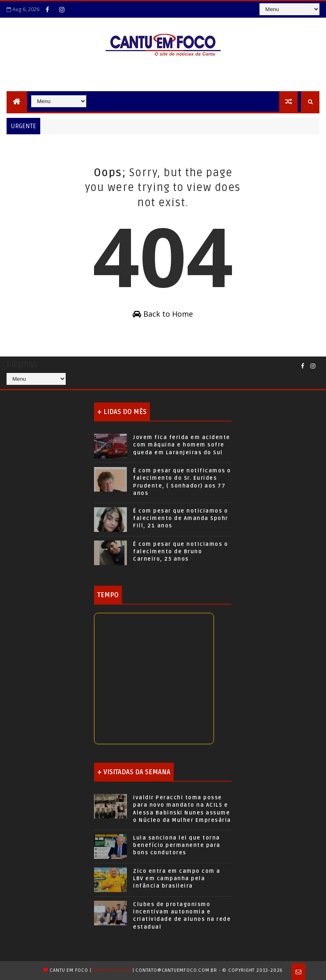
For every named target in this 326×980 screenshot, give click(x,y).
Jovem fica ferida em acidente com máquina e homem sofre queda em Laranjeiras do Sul (182, 445)
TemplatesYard (112, 970)
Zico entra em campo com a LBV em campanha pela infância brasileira (177, 879)
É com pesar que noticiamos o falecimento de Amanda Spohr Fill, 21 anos (181, 518)
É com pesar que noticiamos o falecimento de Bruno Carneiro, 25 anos (180, 552)
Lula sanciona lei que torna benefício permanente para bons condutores (177, 845)
